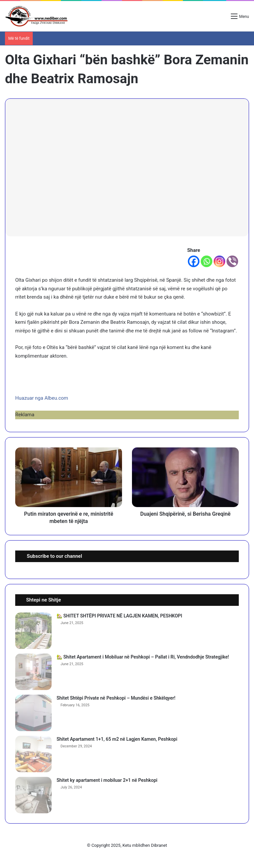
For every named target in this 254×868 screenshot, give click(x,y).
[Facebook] (194, 261)
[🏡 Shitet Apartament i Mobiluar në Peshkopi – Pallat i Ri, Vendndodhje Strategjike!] (33, 672)
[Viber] (232, 261)
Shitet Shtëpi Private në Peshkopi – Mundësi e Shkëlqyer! (116, 698)
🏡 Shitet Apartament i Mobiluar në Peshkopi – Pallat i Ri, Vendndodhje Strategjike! (143, 657)
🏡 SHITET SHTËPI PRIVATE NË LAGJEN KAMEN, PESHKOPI (119, 616)
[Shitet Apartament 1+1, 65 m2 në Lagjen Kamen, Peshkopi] (33, 754)
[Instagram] (219, 261)
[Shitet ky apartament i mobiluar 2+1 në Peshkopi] (33, 795)
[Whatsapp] (207, 261)
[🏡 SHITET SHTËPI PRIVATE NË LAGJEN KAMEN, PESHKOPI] (33, 631)
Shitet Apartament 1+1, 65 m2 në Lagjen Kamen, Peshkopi (117, 739)
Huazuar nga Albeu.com (42, 398)
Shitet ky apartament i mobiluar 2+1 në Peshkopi (107, 780)
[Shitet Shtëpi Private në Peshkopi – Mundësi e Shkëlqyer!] (33, 713)
